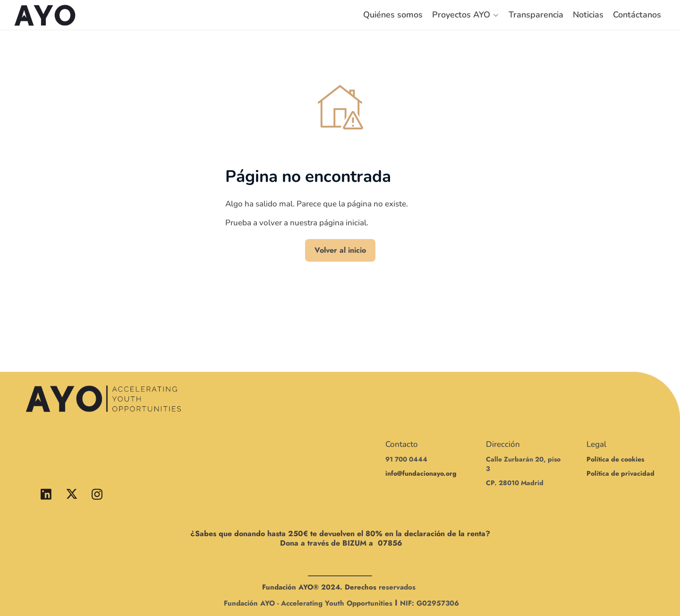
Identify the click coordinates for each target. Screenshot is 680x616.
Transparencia (536, 15)
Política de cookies (615, 459)
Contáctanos (637, 15)
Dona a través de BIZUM (323, 543)
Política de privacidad (620, 473)
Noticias (588, 15)
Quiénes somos (393, 15)
